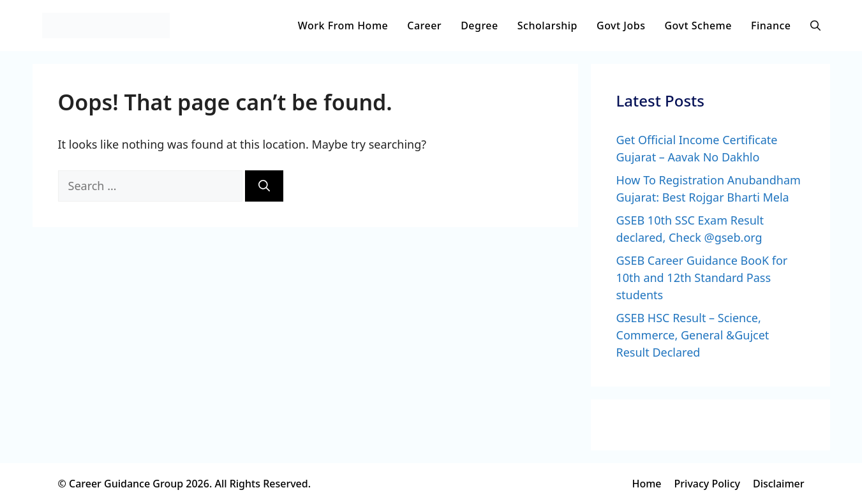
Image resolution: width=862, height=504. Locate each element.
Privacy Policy (707, 484)
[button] (815, 26)
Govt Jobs (621, 26)
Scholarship (547, 26)
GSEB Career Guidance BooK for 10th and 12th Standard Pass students (702, 278)
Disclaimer (779, 484)
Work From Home (343, 26)
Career (424, 26)
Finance (771, 26)
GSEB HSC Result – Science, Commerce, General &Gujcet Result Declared (693, 335)
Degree (479, 26)
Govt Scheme (698, 26)
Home (646, 484)
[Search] (264, 186)
